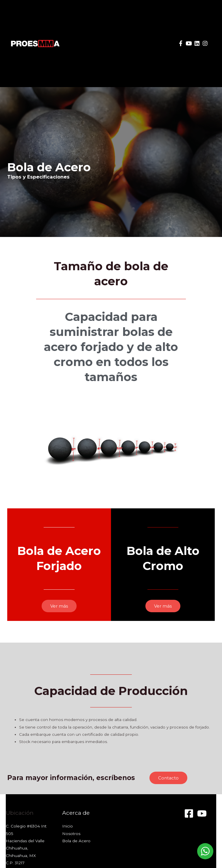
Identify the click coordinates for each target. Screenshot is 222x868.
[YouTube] (202, 813)
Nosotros (71, 834)
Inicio (67, 826)
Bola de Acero (76, 841)
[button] (151, 44)
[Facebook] (189, 813)
